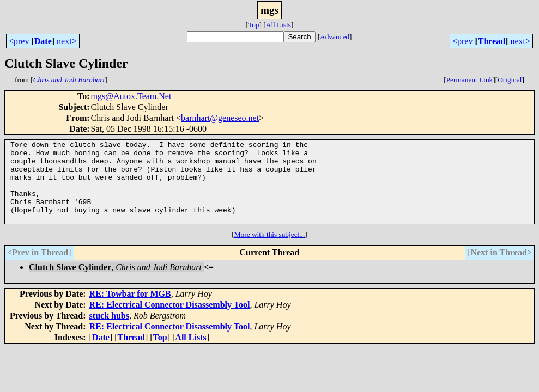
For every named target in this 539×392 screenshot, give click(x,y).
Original (510, 80)
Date (43, 41)
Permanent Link (470, 80)
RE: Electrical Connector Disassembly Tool (170, 321)
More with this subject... (270, 251)
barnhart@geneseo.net (220, 118)
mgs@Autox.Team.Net (131, 96)
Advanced (335, 37)
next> (67, 41)
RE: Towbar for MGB (130, 310)
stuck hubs (109, 332)
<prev (19, 41)
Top (254, 25)
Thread (492, 41)
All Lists (278, 25)
